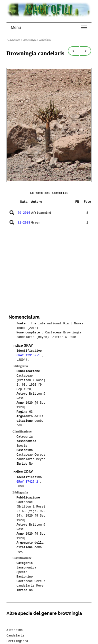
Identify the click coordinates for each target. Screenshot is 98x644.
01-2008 (24, 223)
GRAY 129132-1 (29, 355)
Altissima (15, 630)
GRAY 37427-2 (28, 482)
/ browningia (28, 40)
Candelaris (15, 636)
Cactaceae (14, 40)
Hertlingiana (17, 641)
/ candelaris (44, 40)
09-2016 (24, 213)
